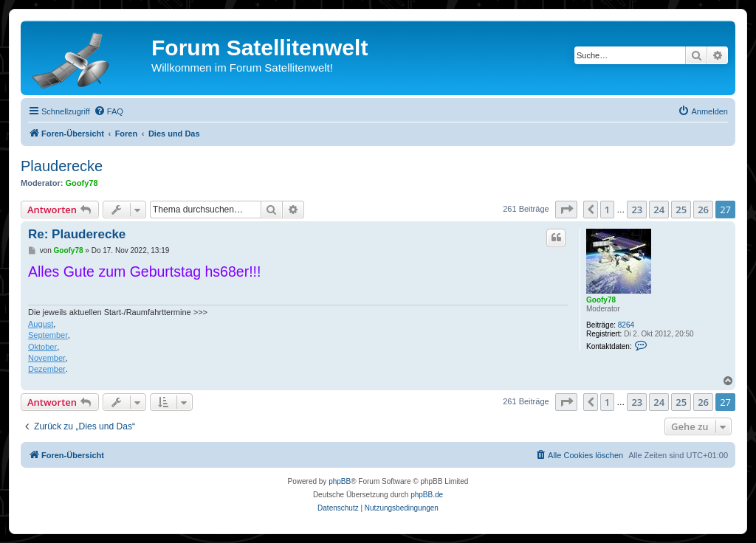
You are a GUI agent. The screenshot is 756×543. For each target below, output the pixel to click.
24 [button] (659, 210)
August (41, 324)
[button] (566, 210)
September (48, 335)
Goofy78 (82, 183)
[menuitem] (109, 111)
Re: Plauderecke (77, 234)
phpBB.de (427, 495)
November (47, 358)
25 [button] (681, 210)
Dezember (47, 369)
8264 (626, 325)
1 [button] (607, 210)
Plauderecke (62, 166)
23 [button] (637, 210)
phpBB (340, 481)
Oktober (42, 347)
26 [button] (703, 210)
